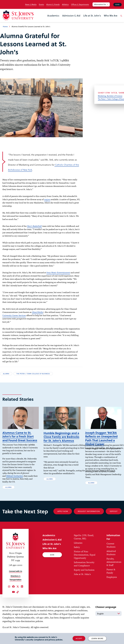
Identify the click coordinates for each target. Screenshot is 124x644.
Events (41, 4)
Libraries (78, 546)
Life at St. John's (92, 15)
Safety (77, 551)
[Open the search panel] (121, 18)
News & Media (31, 4)
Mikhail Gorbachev (14, 480)
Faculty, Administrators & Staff (114, 566)
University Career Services (14, 315)
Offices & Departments (80, 4)
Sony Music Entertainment (58, 273)
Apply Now (63, 515)
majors (47, 199)
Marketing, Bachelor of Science (110, 96)
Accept (79, 638)
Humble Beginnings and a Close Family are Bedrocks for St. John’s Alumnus (61, 440)
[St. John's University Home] (18, 15)
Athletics (65, 4)
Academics (53, 15)
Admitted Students (111, 556)
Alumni (6, 374)
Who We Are (111, 15)
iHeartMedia (37, 312)
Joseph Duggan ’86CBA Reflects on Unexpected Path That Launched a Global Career (101, 442)
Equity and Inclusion (84, 573)
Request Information (89, 515)
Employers (112, 581)
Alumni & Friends (53, 4)
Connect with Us (16, 575)
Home (5, 26)
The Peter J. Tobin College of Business (33, 374)
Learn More (97, 638)
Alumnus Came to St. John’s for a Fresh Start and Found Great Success (20, 440)
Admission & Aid (71, 15)
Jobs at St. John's (82, 578)
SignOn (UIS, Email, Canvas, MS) (84, 541)
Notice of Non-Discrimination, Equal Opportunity (85, 558)
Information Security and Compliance (84, 568)
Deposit (114, 515)
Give (117, 5)
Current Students (111, 549)
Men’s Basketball (34, 226)
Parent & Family (111, 575)
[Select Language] (108, 617)
